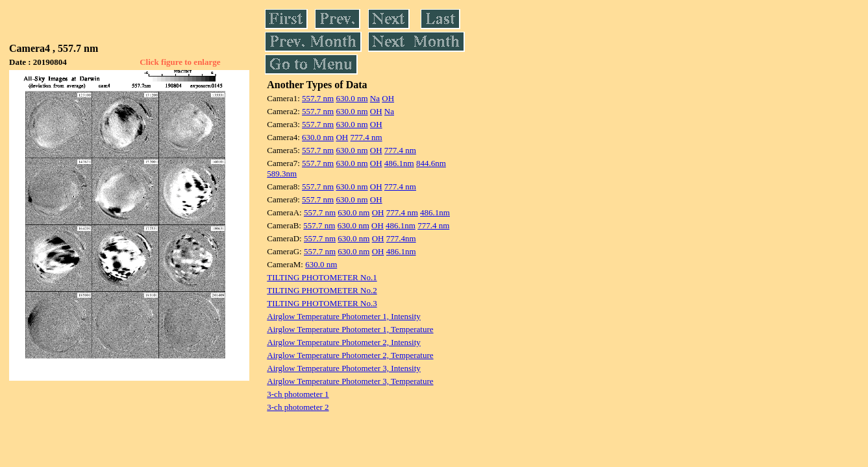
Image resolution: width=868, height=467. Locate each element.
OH (388, 98)
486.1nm (399, 163)
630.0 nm (352, 98)
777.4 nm (366, 137)
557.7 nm (318, 98)
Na (375, 98)
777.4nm (401, 238)
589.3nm (282, 174)
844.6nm (431, 163)
